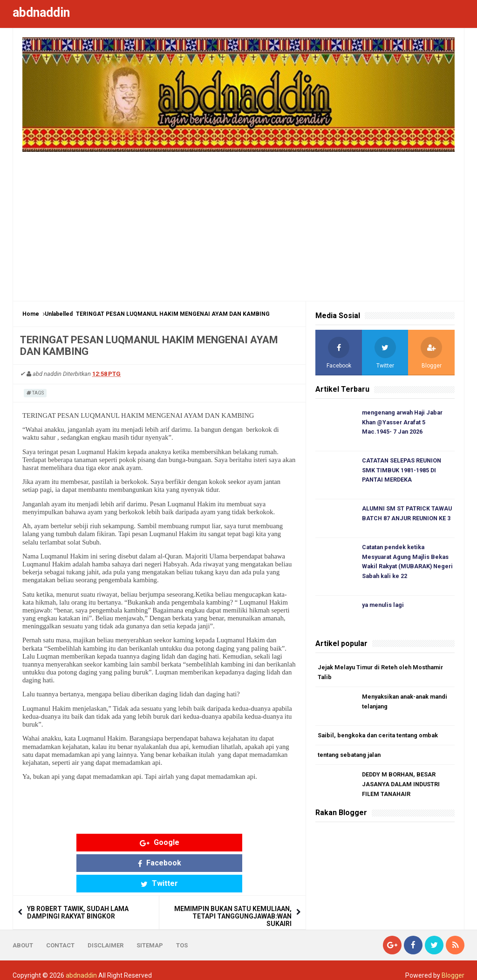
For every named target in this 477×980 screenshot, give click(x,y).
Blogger (453, 965)
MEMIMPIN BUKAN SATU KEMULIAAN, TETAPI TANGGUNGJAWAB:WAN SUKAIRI (233, 876)
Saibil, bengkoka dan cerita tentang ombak (381, 739)
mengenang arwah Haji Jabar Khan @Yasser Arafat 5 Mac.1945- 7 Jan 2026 (406, 423)
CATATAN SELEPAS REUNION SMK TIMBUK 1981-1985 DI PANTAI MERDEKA (403, 472)
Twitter (232, 842)
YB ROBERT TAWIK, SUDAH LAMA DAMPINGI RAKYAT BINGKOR (78, 872)
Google (87, 842)
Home (31, 314)
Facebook (160, 842)
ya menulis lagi (384, 609)
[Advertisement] (238, 222)
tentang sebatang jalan (351, 759)
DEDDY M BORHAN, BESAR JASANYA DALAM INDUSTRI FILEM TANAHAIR (402, 790)
